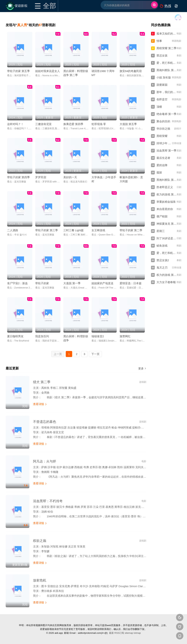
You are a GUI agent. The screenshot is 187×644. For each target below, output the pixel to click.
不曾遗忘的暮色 (45, 422)
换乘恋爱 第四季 (73, 124)
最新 (111, 633)
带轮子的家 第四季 (18, 177)
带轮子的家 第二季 (131, 230)
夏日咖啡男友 (15, 336)
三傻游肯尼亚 (43, 124)
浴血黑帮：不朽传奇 (48, 501)
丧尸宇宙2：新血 (17, 283)
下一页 (95, 354)
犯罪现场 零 (99, 124)
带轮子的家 (42, 283)
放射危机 (40, 580)
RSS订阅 (119, 633)
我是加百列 (42, 336)
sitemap (129, 633)
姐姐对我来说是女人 (48, 71)
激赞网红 (125, 336)
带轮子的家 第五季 (18, 71)
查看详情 (40, 404)
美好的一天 (70, 177)
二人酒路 (13, 230)
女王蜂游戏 (98, 230)
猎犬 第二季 (42, 382)
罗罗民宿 (41, 177)
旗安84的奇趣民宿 (131, 71)
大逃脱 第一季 (72, 283)
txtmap (137, 633)
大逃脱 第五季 (128, 124)
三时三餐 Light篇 (74, 230)
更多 (142, 368)
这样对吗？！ (15, 124)
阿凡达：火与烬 (45, 461)
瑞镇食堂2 (98, 336)
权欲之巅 (40, 541)
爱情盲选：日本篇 (131, 283)
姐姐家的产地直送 (102, 283)
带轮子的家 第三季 (47, 230)
